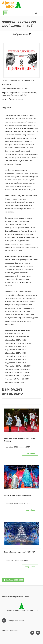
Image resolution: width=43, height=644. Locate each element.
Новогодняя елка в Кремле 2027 (19, 495)
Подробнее (30, 453)
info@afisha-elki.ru (16, 621)
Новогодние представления (15, 597)
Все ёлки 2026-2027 (13, 580)
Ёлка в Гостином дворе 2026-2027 (19, 552)
